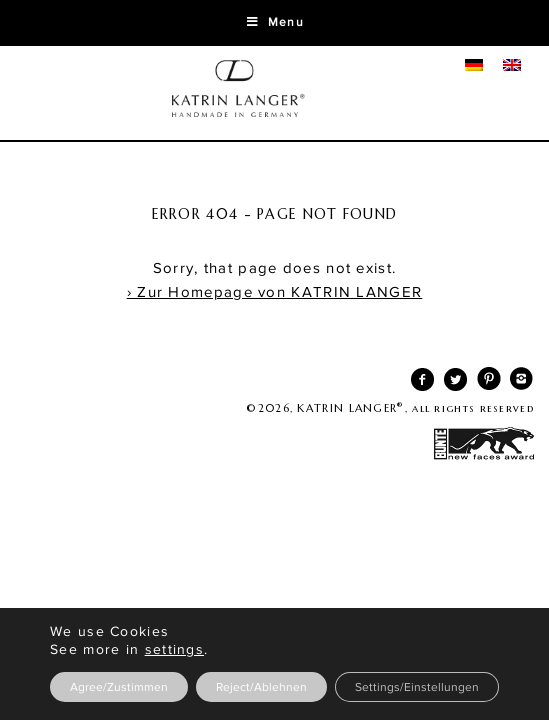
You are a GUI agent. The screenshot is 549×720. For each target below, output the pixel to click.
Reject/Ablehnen (261, 687)
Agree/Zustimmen (119, 687)
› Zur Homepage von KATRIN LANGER (275, 292)
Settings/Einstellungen (417, 687)
